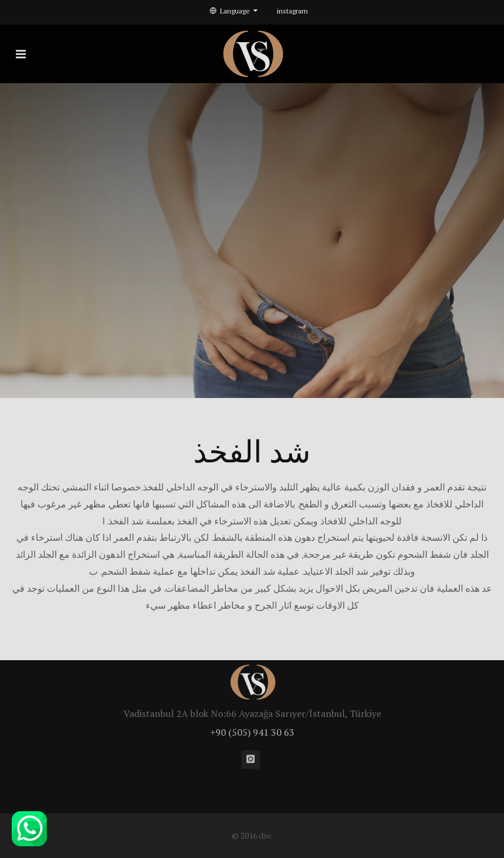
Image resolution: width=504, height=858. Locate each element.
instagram (292, 11)
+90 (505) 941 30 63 (252, 732)
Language (234, 11)
